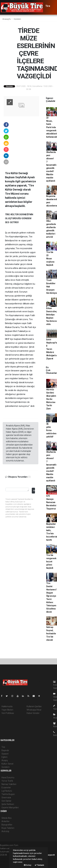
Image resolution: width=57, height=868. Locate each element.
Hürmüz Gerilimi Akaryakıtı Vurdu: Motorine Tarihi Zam (51, 399)
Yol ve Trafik (7, 781)
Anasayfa (7, 19)
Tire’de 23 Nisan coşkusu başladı (50, 259)
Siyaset (5, 754)
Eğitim (4, 757)
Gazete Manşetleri (10, 808)
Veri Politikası (8, 713)
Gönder (34, 491)
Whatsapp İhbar (34, 710)
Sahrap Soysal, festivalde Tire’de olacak (51, 634)
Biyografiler (7, 825)
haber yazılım (6, 861)
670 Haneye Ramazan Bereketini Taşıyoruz (51, 502)
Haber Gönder (33, 713)
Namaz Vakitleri (9, 784)
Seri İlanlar (6, 801)
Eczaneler (6, 788)
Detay (28, 865)
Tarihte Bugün (8, 794)
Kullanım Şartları (34, 706)
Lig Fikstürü (7, 791)
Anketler (5, 821)
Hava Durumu (8, 778)
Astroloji (5, 831)
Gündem (17, 19)
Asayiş (5, 760)
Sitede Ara (6, 818)
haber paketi (6, 858)
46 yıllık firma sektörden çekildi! (51, 430)
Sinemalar (6, 798)
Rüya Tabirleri (8, 828)
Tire (48, 6)
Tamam (39, 865)
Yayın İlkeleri (7, 710)
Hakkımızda (7, 706)
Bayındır (5, 750)
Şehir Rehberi (8, 804)
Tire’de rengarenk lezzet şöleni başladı (51, 562)
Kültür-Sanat (7, 764)
